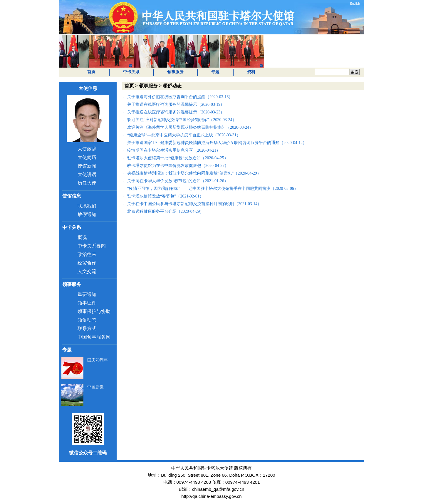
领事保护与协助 (94, 311)
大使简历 (87, 157)
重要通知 (87, 294)
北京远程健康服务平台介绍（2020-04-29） (166, 211)
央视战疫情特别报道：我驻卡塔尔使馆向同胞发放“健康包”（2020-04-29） (194, 173)
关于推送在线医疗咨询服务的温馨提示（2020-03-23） (176, 112)
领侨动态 (87, 320)
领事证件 (87, 303)
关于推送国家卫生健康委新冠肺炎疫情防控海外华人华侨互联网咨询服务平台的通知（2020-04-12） (217, 143)
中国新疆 (95, 387)
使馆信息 (72, 196)
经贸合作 (87, 263)
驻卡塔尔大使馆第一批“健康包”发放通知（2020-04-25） (178, 158)
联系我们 (87, 206)
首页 (91, 72)
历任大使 (87, 183)
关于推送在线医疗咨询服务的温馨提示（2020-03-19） (176, 104)
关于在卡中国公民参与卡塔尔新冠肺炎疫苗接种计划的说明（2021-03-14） (194, 204)
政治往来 (87, 254)
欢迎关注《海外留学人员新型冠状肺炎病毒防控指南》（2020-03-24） (190, 127)
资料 (251, 72)
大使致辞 (87, 149)
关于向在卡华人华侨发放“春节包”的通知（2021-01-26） (178, 181)
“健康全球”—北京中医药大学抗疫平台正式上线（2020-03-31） (184, 135)
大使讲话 (87, 174)
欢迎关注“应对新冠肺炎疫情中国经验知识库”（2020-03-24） (182, 120)
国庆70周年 (98, 360)
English (355, 4)
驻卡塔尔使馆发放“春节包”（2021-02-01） (165, 196)
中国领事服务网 (94, 337)
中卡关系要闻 (92, 246)
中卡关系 (131, 72)
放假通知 (87, 214)
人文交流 (87, 271)
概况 (82, 237)
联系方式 (87, 328)
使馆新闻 (87, 166)
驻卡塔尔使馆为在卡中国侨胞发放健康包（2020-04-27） (178, 166)
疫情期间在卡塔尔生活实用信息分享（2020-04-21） (174, 150)
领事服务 (175, 72)
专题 (215, 72)
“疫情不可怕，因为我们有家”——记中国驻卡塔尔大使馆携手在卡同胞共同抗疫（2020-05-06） (213, 189)
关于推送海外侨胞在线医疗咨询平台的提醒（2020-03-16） (180, 97)
